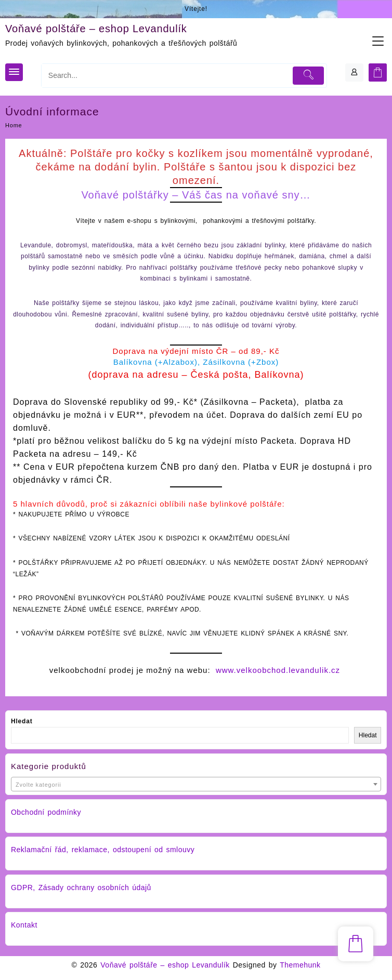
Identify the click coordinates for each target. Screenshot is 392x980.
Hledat (22, 721)
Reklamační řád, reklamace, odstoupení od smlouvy (103, 850)
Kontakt (24, 925)
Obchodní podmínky (46, 812)
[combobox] (196, 784)
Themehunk (300, 965)
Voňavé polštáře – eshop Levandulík (96, 29)
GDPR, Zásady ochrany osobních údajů (81, 888)
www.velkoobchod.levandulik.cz (278, 670)
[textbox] (196, 785)
